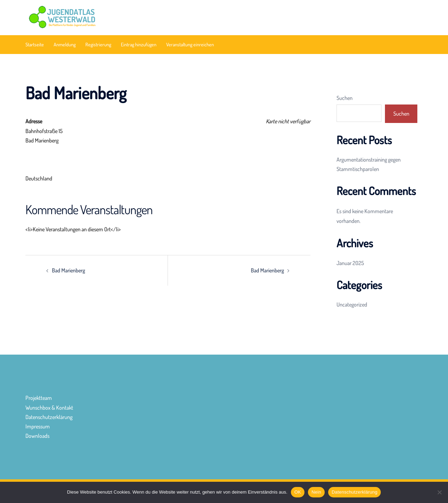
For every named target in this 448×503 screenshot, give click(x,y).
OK (298, 492)
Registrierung (98, 44)
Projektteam (39, 398)
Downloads (37, 436)
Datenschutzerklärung (49, 417)
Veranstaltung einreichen (190, 44)
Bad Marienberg (68, 270)
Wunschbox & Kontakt (49, 408)
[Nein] (439, 492)
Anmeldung (65, 44)
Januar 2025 (350, 263)
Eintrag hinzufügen (139, 44)
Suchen (345, 98)
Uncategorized (352, 304)
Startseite (35, 44)
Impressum (38, 426)
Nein (316, 492)
